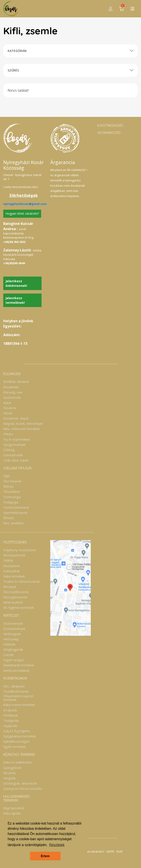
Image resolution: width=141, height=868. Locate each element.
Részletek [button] (57, 845)
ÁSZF (119, 851)
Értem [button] (45, 856)
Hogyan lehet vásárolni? (22, 213)
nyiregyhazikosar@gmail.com (25, 204)
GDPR (110, 851)
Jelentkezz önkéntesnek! (16, 283)
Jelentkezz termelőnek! (15, 300)
